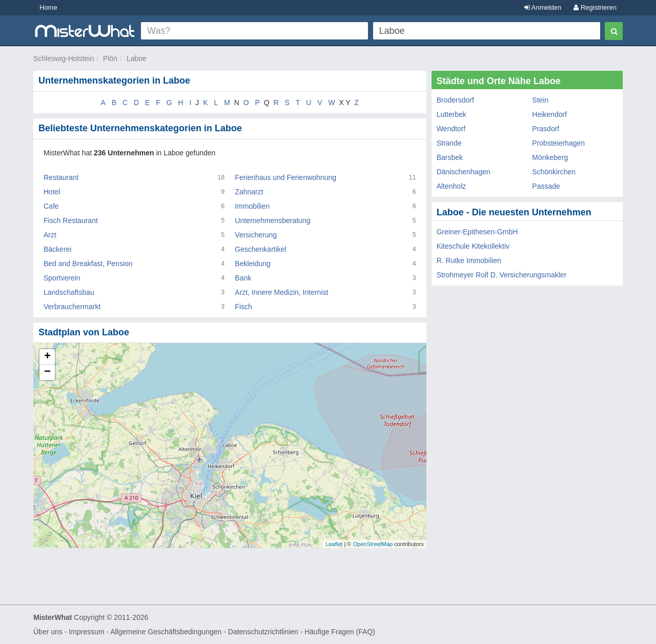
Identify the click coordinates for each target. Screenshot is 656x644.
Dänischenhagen (464, 172)
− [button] (47, 372)
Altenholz (452, 186)
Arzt (50, 235)
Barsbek (450, 157)
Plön (110, 58)
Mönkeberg (550, 157)
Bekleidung (252, 264)
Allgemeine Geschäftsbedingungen (166, 632)
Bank (243, 278)
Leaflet (334, 544)
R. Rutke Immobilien (469, 260)
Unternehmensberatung (272, 220)
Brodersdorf (455, 100)
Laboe (137, 58)
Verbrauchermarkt (72, 307)
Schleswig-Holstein (64, 58)
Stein (540, 100)
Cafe (51, 206)
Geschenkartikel (260, 249)
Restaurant (61, 177)
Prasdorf (546, 129)
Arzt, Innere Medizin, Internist (281, 292)
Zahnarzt (249, 192)
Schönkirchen (554, 172)
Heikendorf (549, 114)
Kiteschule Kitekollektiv (473, 246)
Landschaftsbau (69, 292)
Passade (546, 186)
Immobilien (252, 206)
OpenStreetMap (373, 544)
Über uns (48, 632)
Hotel (52, 192)
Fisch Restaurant (71, 220)
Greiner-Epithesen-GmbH (477, 232)
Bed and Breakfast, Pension (88, 264)
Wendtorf (451, 129)
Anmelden (543, 7)
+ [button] (47, 357)
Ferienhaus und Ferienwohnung (285, 177)
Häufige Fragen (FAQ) (340, 632)
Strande (449, 143)
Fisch (243, 307)
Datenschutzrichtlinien (263, 632)
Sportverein (62, 278)
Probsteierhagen (558, 143)
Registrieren (595, 7)
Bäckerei (57, 249)
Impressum (86, 632)
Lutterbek (452, 114)
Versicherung (256, 235)
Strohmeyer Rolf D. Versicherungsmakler (502, 275)
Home (48, 7)
